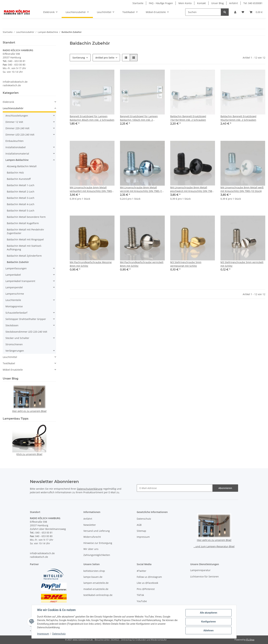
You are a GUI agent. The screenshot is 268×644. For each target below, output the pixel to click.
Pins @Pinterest (146, 589)
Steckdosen (12, 325)
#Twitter (142, 571)
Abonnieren (225, 488)
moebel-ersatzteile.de (96, 589)
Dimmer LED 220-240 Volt (20, 135)
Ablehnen (208, 630)
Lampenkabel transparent (20, 281)
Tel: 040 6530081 (253, 3)
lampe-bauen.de (93, 577)
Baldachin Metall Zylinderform (24, 256)
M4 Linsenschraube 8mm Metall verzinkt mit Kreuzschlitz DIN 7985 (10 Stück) (142, 189)
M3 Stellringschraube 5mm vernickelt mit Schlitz (242, 264)
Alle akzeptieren (208, 613)
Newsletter (90, 525)
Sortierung (79, 58)
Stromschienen (14, 344)
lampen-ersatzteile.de (96, 583)
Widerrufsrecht (92, 537)
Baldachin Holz (15, 173)
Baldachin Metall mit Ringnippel (25, 239)
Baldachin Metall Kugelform (23, 223)
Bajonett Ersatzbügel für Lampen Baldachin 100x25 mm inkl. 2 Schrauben (139, 118)
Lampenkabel (13, 275)
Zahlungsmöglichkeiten (97, 555)
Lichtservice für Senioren (205, 577)
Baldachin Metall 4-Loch (21, 204)
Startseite (138, 3)
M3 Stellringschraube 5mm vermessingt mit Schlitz (186, 264)
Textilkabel (9, 363)
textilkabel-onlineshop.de (98, 595)
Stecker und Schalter (17, 338)
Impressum (43, 634)
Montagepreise (14, 306)
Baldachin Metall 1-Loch (21, 185)
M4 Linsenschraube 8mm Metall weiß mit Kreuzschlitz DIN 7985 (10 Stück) (242, 189)
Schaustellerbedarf (16, 313)
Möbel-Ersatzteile (13, 370)
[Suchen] (203, 12)
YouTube (142, 601)
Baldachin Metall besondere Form (26, 217)
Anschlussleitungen (17, 116)
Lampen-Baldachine (17, 160)
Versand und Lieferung (97, 531)
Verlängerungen (15, 351)
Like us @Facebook (147, 583)
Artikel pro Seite (105, 58)
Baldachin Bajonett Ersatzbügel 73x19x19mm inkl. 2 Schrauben (188, 118)
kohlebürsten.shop (94, 571)
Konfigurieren (208, 622)
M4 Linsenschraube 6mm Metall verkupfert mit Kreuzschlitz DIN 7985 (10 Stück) (91, 189)
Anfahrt (234, 3)
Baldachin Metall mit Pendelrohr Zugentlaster (25, 231)
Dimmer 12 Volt (14, 122)
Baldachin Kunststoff (19, 179)
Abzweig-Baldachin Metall (22, 166)
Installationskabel (16, 147)
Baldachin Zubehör (18, 262)
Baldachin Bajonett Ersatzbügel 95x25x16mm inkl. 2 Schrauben (238, 118)
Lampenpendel (14, 287)
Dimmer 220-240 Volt (17, 128)
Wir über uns (91, 549)
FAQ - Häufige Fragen (161, 3)
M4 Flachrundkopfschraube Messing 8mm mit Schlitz (91, 264)
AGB (139, 525)
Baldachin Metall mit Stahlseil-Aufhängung (24, 248)
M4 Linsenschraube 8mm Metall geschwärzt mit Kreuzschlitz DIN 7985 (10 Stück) (192, 189)
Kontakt (201, 3)
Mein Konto (185, 3)
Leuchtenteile (13, 300)
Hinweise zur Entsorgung (98, 543)
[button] (235, 12)
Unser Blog (217, 3)
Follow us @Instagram (149, 577)
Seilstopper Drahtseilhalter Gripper (26, 319)
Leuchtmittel (10, 357)
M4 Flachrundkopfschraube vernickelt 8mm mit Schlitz (142, 264)
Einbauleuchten (15, 141)
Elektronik (8, 102)
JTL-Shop (250, 640)
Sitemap (141, 531)
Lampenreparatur (200, 570)
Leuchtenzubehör (13, 108)
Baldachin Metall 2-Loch (21, 192)
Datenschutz (59, 634)
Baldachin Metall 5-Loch (21, 211)
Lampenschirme (15, 294)
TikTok (140, 595)
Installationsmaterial (17, 154)
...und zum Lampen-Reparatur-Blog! (214, 546)
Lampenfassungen (16, 268)
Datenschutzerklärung (90, 489)
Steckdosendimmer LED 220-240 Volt (26, 332)
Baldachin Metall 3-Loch (21, 198)
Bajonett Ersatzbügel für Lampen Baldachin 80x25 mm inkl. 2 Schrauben (92, 118)
